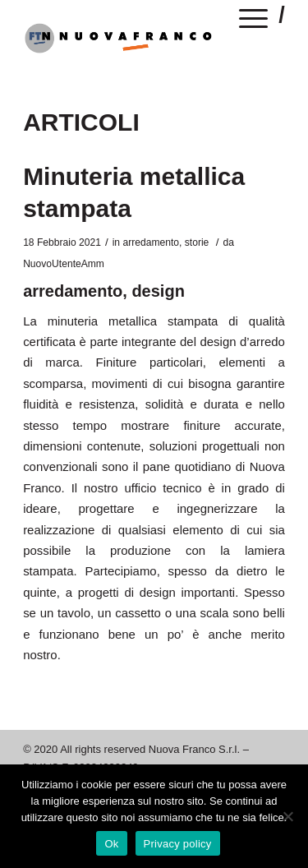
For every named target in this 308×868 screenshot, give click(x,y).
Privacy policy (178, 844)
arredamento (151, 242)
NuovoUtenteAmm (64, 264)
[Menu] (254, 21)
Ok (111, 844)
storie (197, 242)
